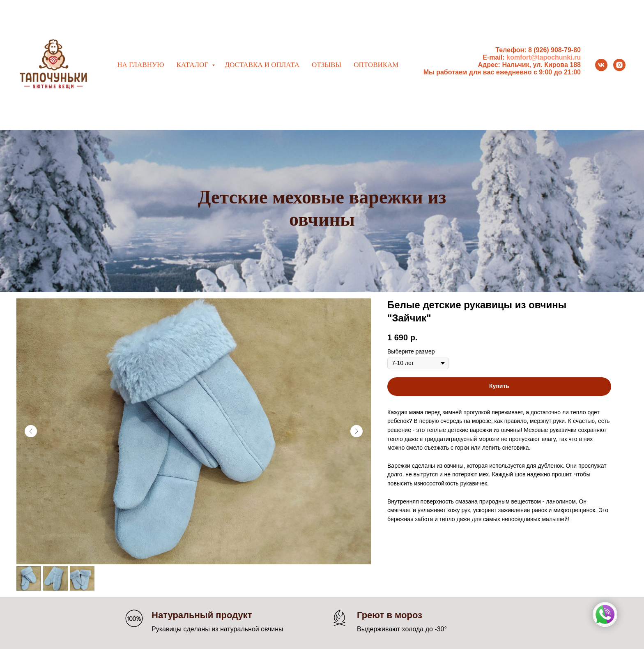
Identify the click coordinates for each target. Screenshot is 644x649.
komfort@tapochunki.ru (544, 57)
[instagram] (619, 65)
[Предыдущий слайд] (31, 431)
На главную (140, 65)
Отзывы (327, 65)
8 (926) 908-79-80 (554, 50)
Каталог (193, 65)
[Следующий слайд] (356, 431)
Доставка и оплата (262, 65)
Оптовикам (376, 65)
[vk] (601, 65)
